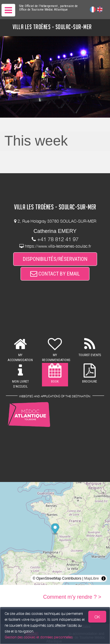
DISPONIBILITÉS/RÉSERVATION (55, 259)
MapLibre (92, 578)
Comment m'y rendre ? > (72, 597)
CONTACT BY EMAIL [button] (55, 274)
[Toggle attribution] (104, 578)
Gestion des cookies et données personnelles (39, 637)
